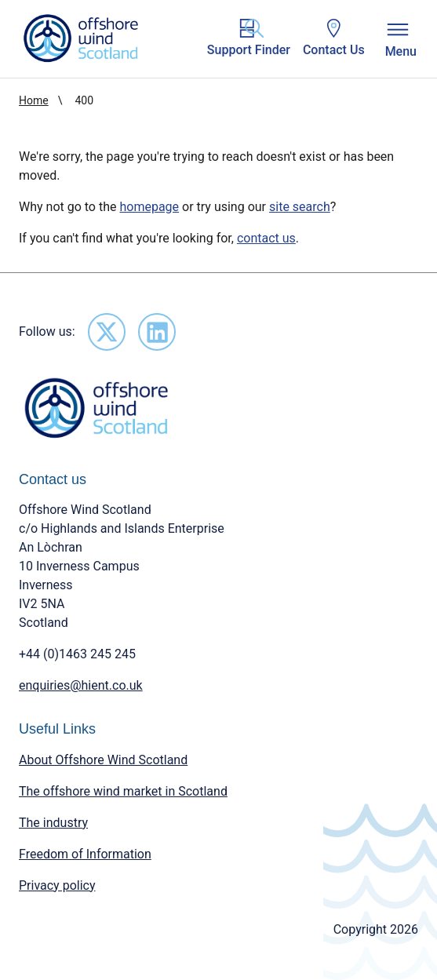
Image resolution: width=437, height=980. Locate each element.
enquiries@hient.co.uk (81, 685)
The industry (53, 823)
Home (34, 100)
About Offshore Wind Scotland (103, 760)
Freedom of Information (85, 854)
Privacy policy (57, 885)
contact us (266, 238)
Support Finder (249, 38)
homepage (149, 207)
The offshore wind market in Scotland (123, 791)
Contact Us (334, 38)
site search (300, 207)
